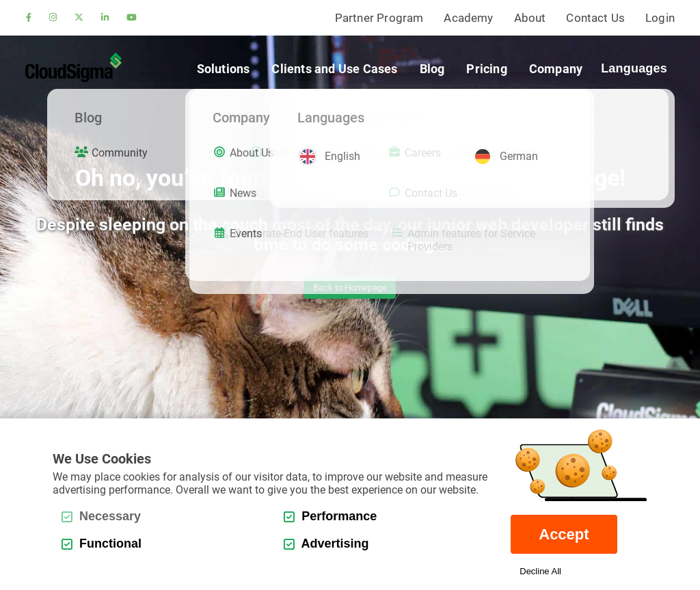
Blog (432, 69)
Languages (634, 68)
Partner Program (379, 18)
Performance (330, 516)
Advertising (326, 544)
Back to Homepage (350, 287)
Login (660, 18)
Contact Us (595, 18)
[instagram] (53, 18)
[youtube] (132, 18)
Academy (468, 18)
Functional (102, 544)
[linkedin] (105, 18)
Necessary (101, 516)
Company (556, 69)
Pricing (486, 69)
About (530, 18)
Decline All (540, 571)
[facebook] (29, 18)
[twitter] (79, 18)
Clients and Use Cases (334, 69)
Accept (564, 534)
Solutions (224, 69)
